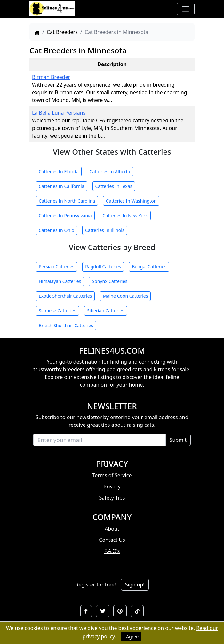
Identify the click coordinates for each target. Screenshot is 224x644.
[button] (86, 611)
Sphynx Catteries (110, 281)
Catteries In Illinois (105, 230)
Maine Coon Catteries (125, 296)
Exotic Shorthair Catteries (65, 296)
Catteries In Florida (59, 171)
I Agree (131, 636)
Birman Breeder (51, 77)
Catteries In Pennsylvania (65, 215)
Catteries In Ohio (56, 230)
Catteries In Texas (114, 186)
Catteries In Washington (131, 201)
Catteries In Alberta (110, 171)
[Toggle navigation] (186, 9)
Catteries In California (62, 186)
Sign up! (135, 585)
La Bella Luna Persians (59, 113)
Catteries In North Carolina (67, 201)
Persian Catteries (56, 267)
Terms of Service (112, 475)
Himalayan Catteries (60, 281)
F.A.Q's (112, 551)
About (112, 529)
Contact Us (112, 540)
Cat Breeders (62, 32)
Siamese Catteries (57, 311)
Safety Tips (112, 498)
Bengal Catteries (149, 267)
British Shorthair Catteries (66, 325)
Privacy (112, 487)
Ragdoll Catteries (103, 267)
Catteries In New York (125, 215)
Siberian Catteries (106, 311)
